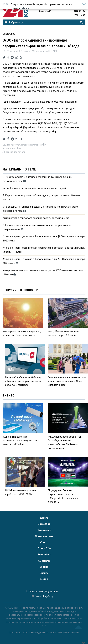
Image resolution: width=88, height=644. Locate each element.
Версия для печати (14, 152)
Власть (44, 518)
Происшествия (44, 536)
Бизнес (44, 573)
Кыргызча (44, 561)
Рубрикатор (14, 22)
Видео (44, 579)
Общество (9, 34)
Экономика (44, 530)
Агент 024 (44, 548)
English (44, 567)
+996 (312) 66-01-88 (48, 592)
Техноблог (44, 554)
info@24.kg (47, 596)
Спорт (44, 542)
